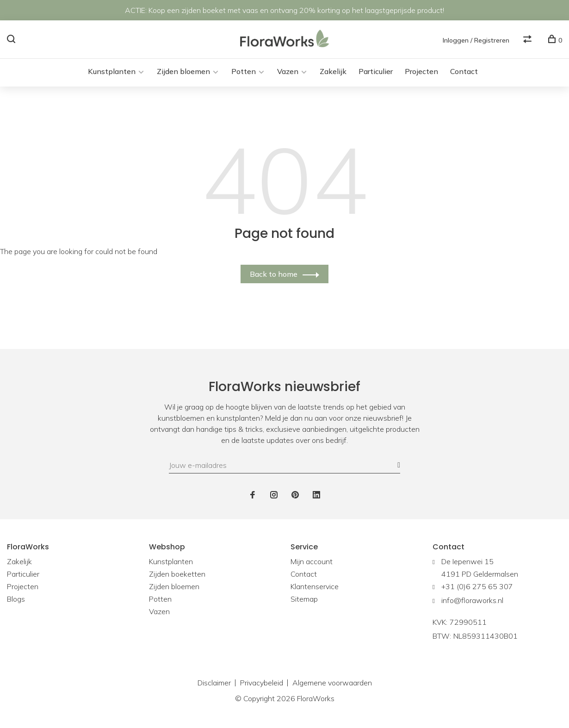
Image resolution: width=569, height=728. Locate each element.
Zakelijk (333, 72)
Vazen (288, 72)
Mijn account (312, 562)
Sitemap (304, 600)
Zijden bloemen (183, 72)
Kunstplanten (112, 72)
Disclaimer (214, 684)
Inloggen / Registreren (476, 40)
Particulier (376, 72)
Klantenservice (315, 587)
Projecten (421, 72)
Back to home (274, 275)
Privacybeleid (262, 684)
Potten (244, 72)
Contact (464, 72)
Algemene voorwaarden (332, 684)
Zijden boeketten (177, 575)
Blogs (16, 600)
